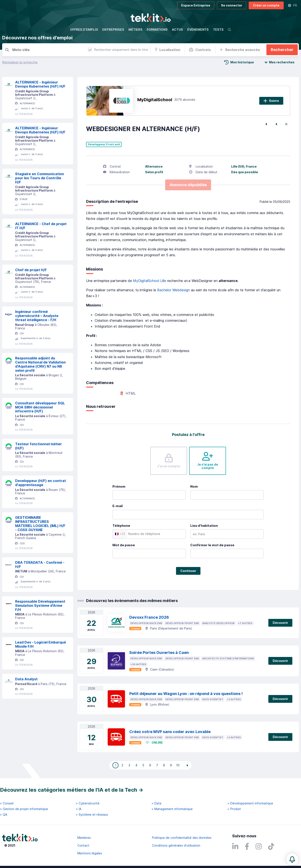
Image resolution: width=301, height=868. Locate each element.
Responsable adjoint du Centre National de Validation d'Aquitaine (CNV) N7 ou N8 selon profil (40, 364)
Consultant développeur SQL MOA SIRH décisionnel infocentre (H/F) (40, 407)
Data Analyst (26, 679)
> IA (79, 809)
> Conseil (7, 803)
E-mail (118, 506)
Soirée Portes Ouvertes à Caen (159, 653)
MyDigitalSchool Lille (150, 281)
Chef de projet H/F (31, 270)
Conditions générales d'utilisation (176, 845)
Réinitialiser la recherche (20, 62)
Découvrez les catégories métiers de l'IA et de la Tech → (72, 790)
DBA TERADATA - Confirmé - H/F (40, 565)
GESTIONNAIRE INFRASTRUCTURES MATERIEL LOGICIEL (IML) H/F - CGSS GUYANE (40, 524)
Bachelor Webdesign (174, 290)
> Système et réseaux (92, 815)
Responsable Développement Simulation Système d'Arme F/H (40, 605)
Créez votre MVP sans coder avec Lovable (170, 732)
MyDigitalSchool (155, 100)
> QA (4, 815)
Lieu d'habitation (204, 526)
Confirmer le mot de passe (212, 545)
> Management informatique (172, 809)
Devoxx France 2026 (149, 617)
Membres (84, 838)
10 (178, 765)
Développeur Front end (104, 144)
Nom (194, 486)
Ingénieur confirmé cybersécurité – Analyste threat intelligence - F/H (37, 316)
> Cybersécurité (88, 803)
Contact (83, 845)
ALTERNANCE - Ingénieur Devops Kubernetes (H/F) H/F (40, 84)
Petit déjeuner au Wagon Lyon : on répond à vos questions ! (186, 694)
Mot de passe (124, 545)
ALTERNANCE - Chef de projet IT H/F (41, 226)
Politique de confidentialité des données (182, 838)
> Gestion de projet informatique (24, 809)
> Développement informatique (250, 803)
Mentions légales (90, 853)
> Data (156, 803)
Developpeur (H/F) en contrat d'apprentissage (41, 483)
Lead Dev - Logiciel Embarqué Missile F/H (41, 644)
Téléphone (121, 526)
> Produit (234, 809)
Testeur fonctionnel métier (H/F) (38, 446)
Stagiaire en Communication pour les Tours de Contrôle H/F (40, 178)
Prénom (119, 486)
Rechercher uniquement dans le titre (118, 50)
